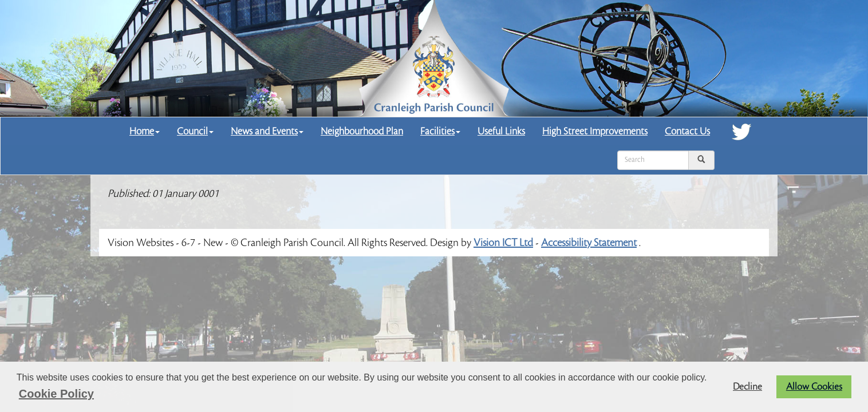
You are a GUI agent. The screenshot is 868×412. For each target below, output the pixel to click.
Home (145, 131)
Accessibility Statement (589, 243)
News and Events (267, 131)
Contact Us (687, 131)
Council (195, 131)
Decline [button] (747, 387)
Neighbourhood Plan (362, 131)
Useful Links (501, 131)
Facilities (440, 131)
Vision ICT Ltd (503, 243)
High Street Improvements (595, 131)
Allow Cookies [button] (814, 387)
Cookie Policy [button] (56, 394)
